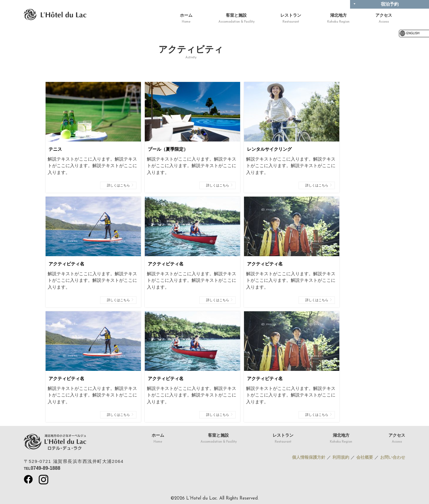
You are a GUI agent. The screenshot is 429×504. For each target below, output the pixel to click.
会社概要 (365, 457)
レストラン (291, 19)
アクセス (384, 19)
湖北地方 (338, 19)
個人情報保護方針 (309, 457)
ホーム (186, 19)
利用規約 (341, 457)
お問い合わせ (393, 457)
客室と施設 (236, 19)
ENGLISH (409, 33)
